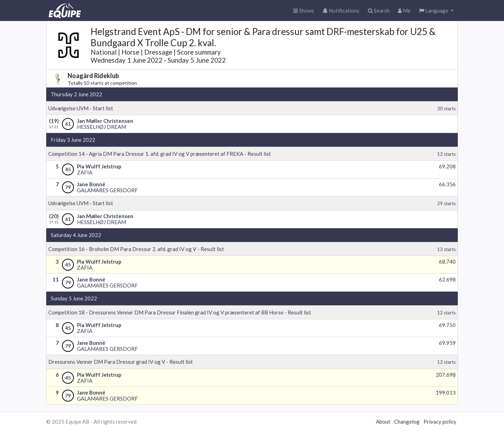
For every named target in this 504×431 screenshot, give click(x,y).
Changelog (407, 422)
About (383, 422)
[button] (436, 11)
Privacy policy (440, 422)
